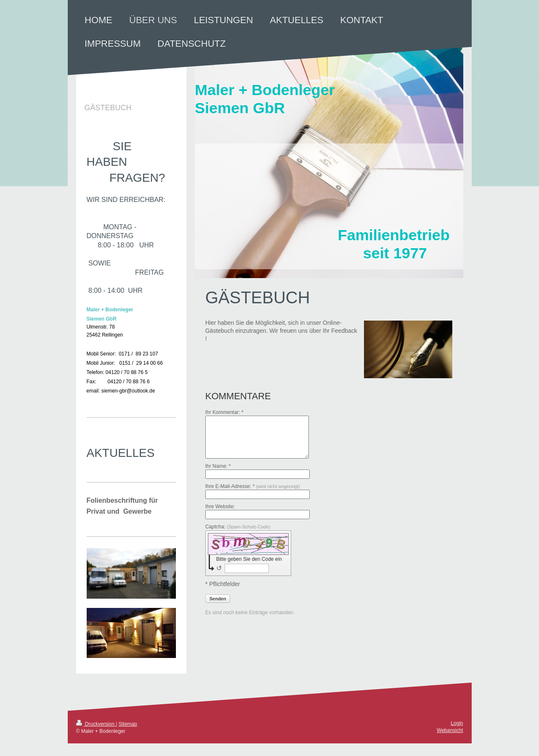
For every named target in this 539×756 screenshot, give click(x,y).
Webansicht (450, 730)
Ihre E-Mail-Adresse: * (253, 486)
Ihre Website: (220, 507)
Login (457, 723)
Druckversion (96, 724)
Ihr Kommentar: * (224, 412)
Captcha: (238, 527)
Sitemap (128, 724)
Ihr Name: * (218, 466)
